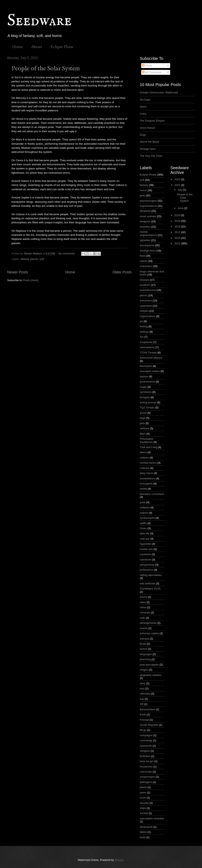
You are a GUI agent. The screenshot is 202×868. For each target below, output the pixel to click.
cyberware (146, 306)
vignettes (145, 240)
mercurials (146, 772)
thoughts (145, 397)
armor (143, 413)
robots (143, 261)
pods (143, 502)
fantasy (25, 259)
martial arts (146, 549)
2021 (178, 185)
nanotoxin (145, 560)
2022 (178, 179)
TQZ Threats (147, 408)
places (34, 259)
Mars (143, 434)
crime (143, 607)
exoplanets (146, 342)
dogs (143, 418)
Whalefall (145, 211)
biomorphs (146, 366)
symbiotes (146, 392)
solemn (144, 513)
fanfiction (145, 756)
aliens (143, 452)
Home (17, 47)
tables (143, 832)
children (144, 458)
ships (143, 808)
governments (147, 382)
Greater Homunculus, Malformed (159, 92)
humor (144, 649)
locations (145, 285)
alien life (145, 533)
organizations (148, 316)
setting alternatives (151, 575)
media (143, 489)
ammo (143, 597)
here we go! (147, 761)
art (141, 321)
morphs (144, 311)
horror (143, 190)
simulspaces (147, 245)
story (143, 683)
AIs (142, 337)
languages (146, 654)
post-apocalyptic (149, 665)
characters (146, 266)
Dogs (143, 135)
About (37, 47)
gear (142, 195)
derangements (148, 623)
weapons (145, 221)
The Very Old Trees (151, 156)
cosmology (146, 740)
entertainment (148, 290)
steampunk (146, 827)
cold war (145, 539)
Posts (147, 65)
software (145, 507)
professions (147, 570)
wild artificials (148, 583)
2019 (178, 221)
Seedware (39, 21)
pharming (145, 659)
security (144, 803)
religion (144, 670)
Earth (143, 714)
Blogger (119, 860)
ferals (143, 644)
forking (144, 326)
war (142, 699)
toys (142, 688)
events (144, 628)
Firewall (144, 720)
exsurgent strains (150, 371)
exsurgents (146, 484)
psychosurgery (148, 201)
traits (143, 837)
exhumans (146, 300)
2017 (178, 232)
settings (144, 332)
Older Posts (122, 272)
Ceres (143, 528)
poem (143, 792)
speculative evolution (152, 818)
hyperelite (145, 544)
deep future (146, 473)
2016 (178, 238)
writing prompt (148, 402)
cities (143, 602)
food (142, 256)
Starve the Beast (149, 142)
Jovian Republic (149, 725)
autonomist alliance (151, 358)
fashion (144, 376)
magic (143, 387)
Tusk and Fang (148, 447)
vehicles (145, 428)
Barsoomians (147, 709)
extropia (144, 639)
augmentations (148, 206)
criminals (145, 612)
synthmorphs (147, 518)
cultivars (145, 468)
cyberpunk (146, 746)
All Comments (152, 72)
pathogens (146, 782)
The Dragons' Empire (152, 121)
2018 (178, 227)
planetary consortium (152, 494)
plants (143, 787)
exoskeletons (147, 478)
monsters (145, 227)
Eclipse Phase (62, 47)
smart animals (148, 216)
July (180, 190)
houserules (146, 767)
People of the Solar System (46, 69)
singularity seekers (151, 675)
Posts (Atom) (31, 280)
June (181, 208)
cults (142, 618)
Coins (143, 114)
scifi (42, 259)
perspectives (147, 565)
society (144, 813)
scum (143, 798)
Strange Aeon (148, 149)
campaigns (146, 735)
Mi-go (143, 730)
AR (142, 704)
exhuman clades (149, 633)
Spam (143, 107)
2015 (178, 243)
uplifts (143, 523)
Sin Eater (145, 100)
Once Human (148, 128)
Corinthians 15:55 (150, 589)
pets (142, 423)
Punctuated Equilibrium (146, 440)
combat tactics (148, 463)
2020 (178, 215)
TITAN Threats (148, 353)
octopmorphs (147, 777)
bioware (144, 280)
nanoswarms (147, 347)
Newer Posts (18, 272)
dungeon (145, 751)
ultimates (145, 694)
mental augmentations (148, 233)
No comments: (67, 253)
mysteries (145, 554)
